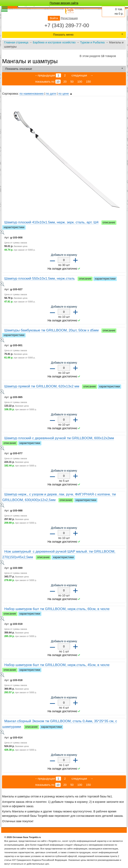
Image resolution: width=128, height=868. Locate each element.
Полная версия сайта (64, 3)
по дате (51, 94)
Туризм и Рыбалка (92, 42)
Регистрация (69, 18)
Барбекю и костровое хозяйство (54, 42)
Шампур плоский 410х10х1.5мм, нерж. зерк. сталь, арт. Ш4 (51, 222)
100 (80, 82)
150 (88, 82)
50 (72, 82)
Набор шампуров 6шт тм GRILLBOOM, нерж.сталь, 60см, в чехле (57, 609)
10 (58, 82)
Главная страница (16, 42)
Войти (54, 18)
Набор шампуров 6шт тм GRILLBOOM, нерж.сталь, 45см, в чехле (57, 665)
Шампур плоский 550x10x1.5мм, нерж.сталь (39, 278)
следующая (79, 75)
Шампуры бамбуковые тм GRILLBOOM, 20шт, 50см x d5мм (51, 330)
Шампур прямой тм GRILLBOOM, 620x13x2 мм (42, 386)
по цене (64, 94)
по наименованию (32, 94)
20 (65, 82)
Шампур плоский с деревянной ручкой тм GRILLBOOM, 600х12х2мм (59, 438)
